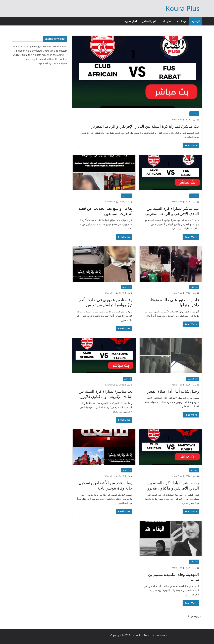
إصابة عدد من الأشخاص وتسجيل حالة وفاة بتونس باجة (106, 485)
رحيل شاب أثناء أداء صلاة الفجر (173, 391)
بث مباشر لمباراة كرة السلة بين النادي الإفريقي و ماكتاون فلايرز (173, 485)
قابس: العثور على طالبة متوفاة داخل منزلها (174, 302)
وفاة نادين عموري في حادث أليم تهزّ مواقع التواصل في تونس (106, 302)
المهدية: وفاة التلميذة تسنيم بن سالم (174, 577)
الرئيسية (196, 21)
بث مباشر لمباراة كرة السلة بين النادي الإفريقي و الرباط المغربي (172, 211)
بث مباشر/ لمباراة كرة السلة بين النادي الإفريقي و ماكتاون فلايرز (105, 394)
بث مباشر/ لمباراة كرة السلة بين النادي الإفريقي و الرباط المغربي (145, 126)
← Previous (195, 617)
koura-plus (137, 635)
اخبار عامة (166, 21)
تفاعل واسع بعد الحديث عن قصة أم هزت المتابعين (105, 211)
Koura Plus (183, 8)
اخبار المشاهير (149, 21)
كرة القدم (181, 21)
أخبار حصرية (131, 21)
